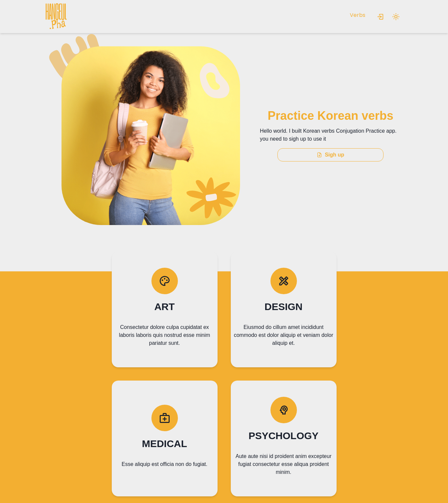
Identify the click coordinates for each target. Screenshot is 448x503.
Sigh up (330, 155)
